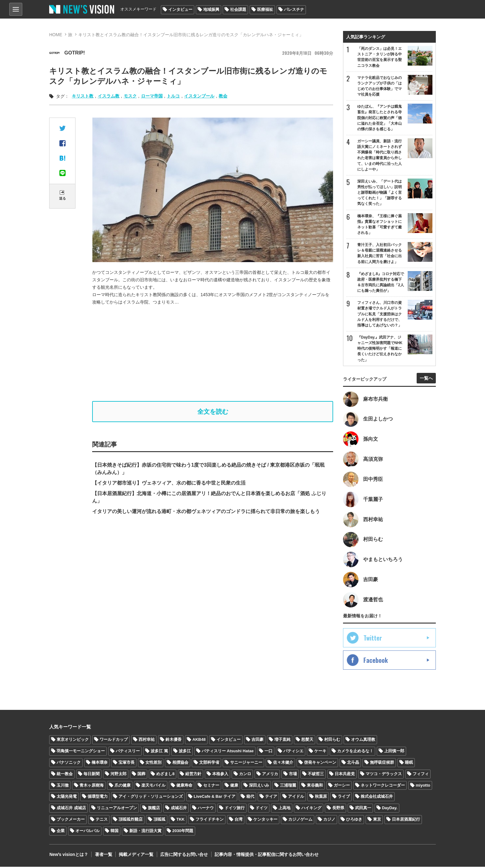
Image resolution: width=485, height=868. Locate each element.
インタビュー (180, 9)
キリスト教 (83, 96)
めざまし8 (165, 775)
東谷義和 (315, 786)
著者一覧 (103, 856)
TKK (180, 820)
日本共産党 (345, 775)
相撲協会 (180, 764)
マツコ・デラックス (384, 775)
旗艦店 (154, 809)
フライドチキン (210, 820)
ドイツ (262, 809)
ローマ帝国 (152, 96)
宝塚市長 (127, 764)
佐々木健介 (283, 764)
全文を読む (213, 412)
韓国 (114, 832)
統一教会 (65, 775)
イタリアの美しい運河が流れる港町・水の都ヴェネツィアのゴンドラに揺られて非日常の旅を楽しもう (206, 511)
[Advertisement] (213, 353)
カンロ (245, 775)
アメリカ (270, 775)
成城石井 (179, 809)
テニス (102, 820)
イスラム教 (109, 96)
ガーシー (342, 786)
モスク (130, 96)
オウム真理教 (363, 741)
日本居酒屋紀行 (406, 820)
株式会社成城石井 (377, 798)
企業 (61, 832)
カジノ (329, 820)
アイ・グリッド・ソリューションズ (151, 798)
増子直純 (282, 741)
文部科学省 (209, 764)
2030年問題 (183, 832)
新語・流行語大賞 (145, 832)
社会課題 (238, 9)
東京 (377, 820)
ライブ (344, 798)
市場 (293, 775)
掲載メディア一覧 (135, 856)
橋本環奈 (100, 764)
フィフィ (421, 775)
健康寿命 (184, 786)
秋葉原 (321, 798)
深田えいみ (259, 786)
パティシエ (293, 752)
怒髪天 (307, 741)
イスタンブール (199, 96)
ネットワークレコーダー (383, 786)
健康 (234, 786)
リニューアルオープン (117, 809)
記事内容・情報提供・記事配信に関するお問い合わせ (265, 856)
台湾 (238, 820)
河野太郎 (118, 775)
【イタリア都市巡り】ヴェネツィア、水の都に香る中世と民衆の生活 (169, 483)
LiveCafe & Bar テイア (215, 798)
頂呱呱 (159, 820)
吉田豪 (258, 741)
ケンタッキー (265, 820)
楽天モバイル (153, 786)
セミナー (211, 786)
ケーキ (320, 752)
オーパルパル (88, 832)
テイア (271, 798)
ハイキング (311, 809)
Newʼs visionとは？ (69, 856)
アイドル (296, 798)
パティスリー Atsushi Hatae (228, 752)
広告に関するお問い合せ (183, 856)
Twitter (373, 639)
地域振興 (211, 9)
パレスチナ (294, 9)
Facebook (376, 661)
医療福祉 (265, 9)
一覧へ (426, 379)
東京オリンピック (73, 741)
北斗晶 (353, 764)
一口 (268, 752)
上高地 (284, 809)
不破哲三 (316, 775)
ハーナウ (206, 809)
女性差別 (153, 764)
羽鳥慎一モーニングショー (81, 752)
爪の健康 (122, 786)
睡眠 (409, 764)
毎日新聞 (92, 775)
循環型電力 (98, 798)
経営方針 (193, 775)
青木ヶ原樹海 (92, 786)
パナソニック (69, 764)
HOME (56, 35)
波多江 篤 (159, 752)
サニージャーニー (246, 764)
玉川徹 (63, 786)
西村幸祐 (147, 741)
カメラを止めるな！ (355, 752)
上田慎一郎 (394, 752)
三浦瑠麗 (288, 786)
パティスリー (128, 752)
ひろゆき (354, 820)
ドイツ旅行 (235, 809)
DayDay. (390, 809)
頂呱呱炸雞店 (131, 820)
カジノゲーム (300, 820)
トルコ (173, 96)
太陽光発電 (67, 798)
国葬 (141, 775)
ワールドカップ (114, 741)
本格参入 (220, 775)
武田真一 (363, 809)
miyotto (423, 786)
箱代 (250, 798)
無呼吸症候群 (382, 764)
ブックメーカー (71, 820)
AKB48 (199, 741)
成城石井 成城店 (71, 809)
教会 (223, 96)
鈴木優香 (174, 741)
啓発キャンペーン (320, 764)
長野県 (338, 809)
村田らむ (332, 741)
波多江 (185, 752)
